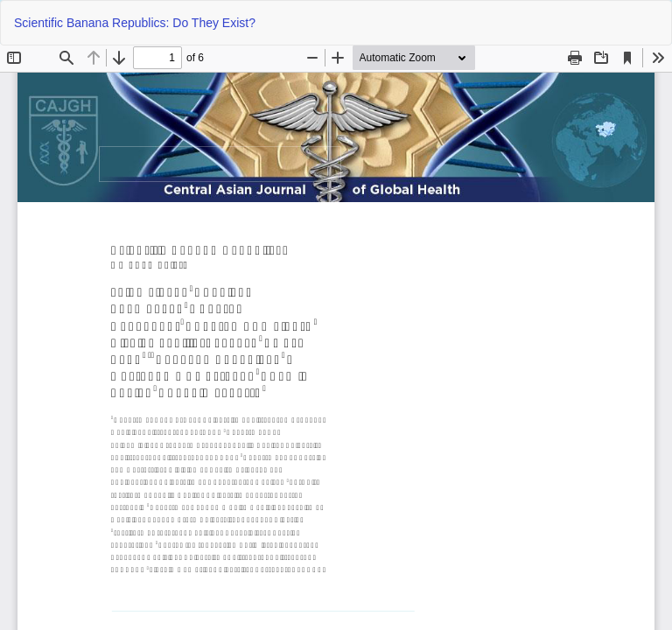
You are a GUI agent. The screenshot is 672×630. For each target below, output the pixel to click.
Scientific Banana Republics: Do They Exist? (135, 23)
